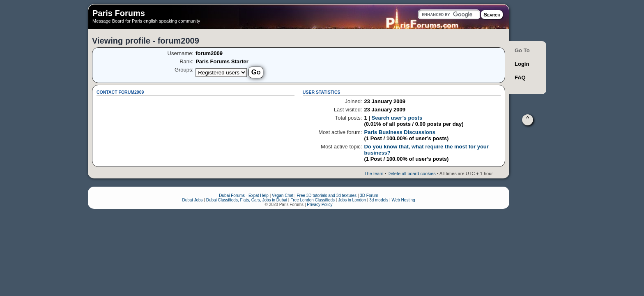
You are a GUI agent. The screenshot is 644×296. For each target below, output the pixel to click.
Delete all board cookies (411, 173)
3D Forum (369, 195)
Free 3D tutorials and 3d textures (327, 195)
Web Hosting (403, 200)
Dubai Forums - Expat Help (244, 195)
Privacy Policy (320, 205)
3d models (379, 200)
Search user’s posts (397, 118)
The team (374, 173)
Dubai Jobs (192, 200)
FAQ (520, 77)
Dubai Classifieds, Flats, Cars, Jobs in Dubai (247, 200)
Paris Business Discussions (399, 132)
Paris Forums (119, 13)
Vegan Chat (283, 195)
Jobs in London (352, 200)
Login (522, 64)
